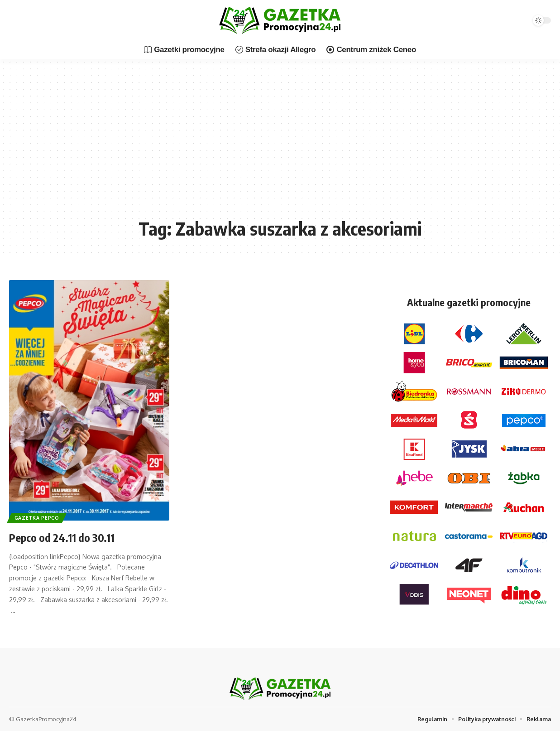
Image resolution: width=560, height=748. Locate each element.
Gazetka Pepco (38, 517)
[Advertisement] (280, 145)
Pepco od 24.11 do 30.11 (70, 537)
